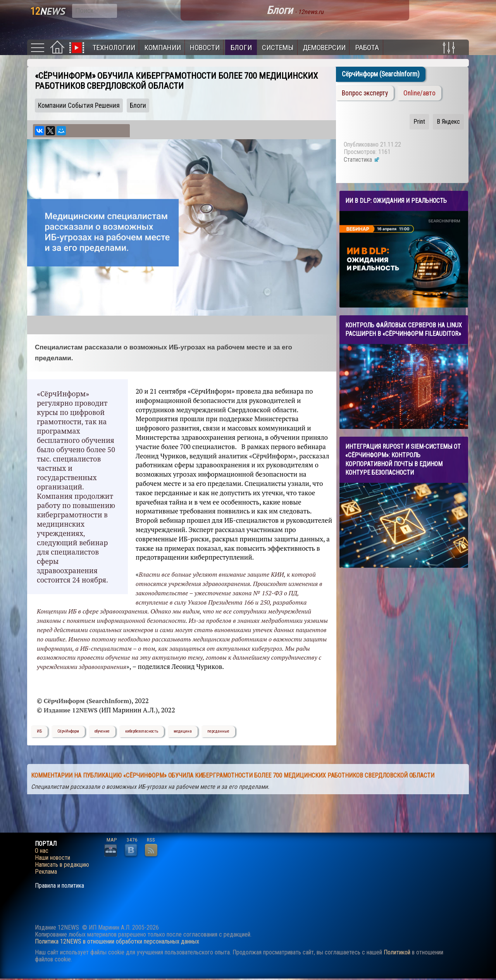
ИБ (39, 731)
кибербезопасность (142, 731)
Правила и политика (59, 886)
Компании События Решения (79, 105)
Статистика (362, 160)
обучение (102, 731)
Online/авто (419, 93)
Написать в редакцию (62, 865)
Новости (205, 48)
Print (419, 122)
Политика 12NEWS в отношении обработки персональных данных (117, 941)
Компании (163, 48)
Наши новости (53, 858)
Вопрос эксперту (365, 93)
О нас (42, 851)
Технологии (114, 48)
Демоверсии (324, 48)
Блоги (241, 48)
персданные (218, 731)
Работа (367, 48)
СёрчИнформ (68, 731)
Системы (278, 48)
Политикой (397, 952)
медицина (183, 731)
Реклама (46, 872)
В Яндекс (448, 122)
